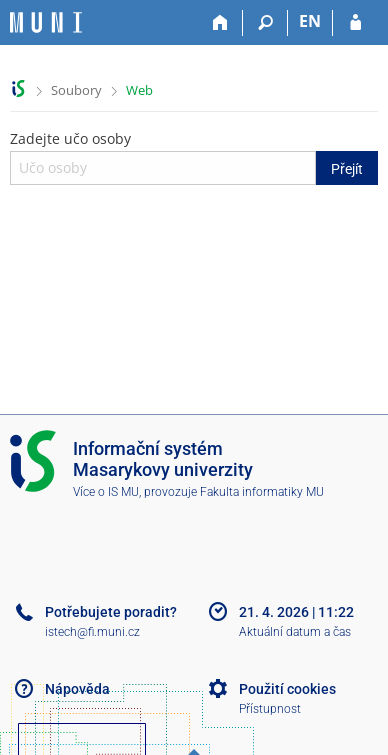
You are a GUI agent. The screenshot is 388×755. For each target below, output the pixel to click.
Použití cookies (287, 689)
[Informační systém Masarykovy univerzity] (46, 22)
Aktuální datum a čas (295, 632)
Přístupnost (270, 709)
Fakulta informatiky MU (262, 492)
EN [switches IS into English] (310, 21)
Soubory (76, 90)
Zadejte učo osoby (194, 157)
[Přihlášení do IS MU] (355, 23)
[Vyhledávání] (265, 23)
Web (139, 90)
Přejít (347, 169)
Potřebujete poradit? (111, 612)
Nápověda (77, 689)
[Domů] (220, 23)
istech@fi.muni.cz (92, 632)
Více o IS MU (106, 492)
